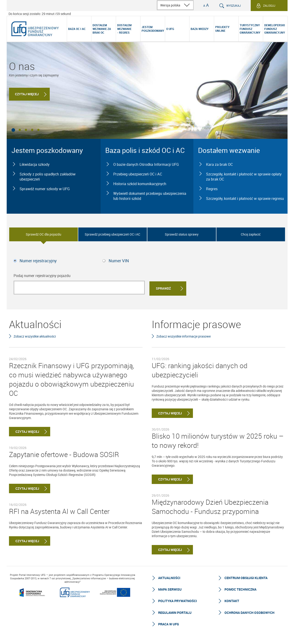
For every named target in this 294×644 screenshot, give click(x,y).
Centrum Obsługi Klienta (246, 577)
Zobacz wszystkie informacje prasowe (183, 335)
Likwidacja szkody (35, 164)
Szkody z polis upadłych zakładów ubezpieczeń (48, 177)
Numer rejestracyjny (38, 261)
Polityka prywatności (178, 600)
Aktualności (169, 577)
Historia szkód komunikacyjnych (140, 184)
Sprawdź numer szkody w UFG (45, 189)
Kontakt (232, 600)
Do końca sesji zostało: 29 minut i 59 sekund (40, 14)
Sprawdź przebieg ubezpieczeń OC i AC (112, 234)
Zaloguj (269, 6)
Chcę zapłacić (251, 234)
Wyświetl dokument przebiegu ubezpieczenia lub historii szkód (150, 196)
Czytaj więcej (27, 96)
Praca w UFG (169, 623)
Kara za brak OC (219, 164)
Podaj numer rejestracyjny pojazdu (42, 276)
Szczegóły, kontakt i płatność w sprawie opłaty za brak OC (244, 177)
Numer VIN (119, 261)
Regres (212, 189)
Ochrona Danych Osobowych (249, 612)
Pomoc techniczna (240, 589)
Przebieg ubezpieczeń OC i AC (138, 174)
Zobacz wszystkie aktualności (35, 335)
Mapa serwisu (170, 589)
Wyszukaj (234, 6)
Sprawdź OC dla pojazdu (44, 234)
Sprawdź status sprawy (182, 234)
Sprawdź (163, 288)
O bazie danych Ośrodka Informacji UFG (146, 164)
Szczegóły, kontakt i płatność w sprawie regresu (245, 198)
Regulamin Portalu (175, 612)
